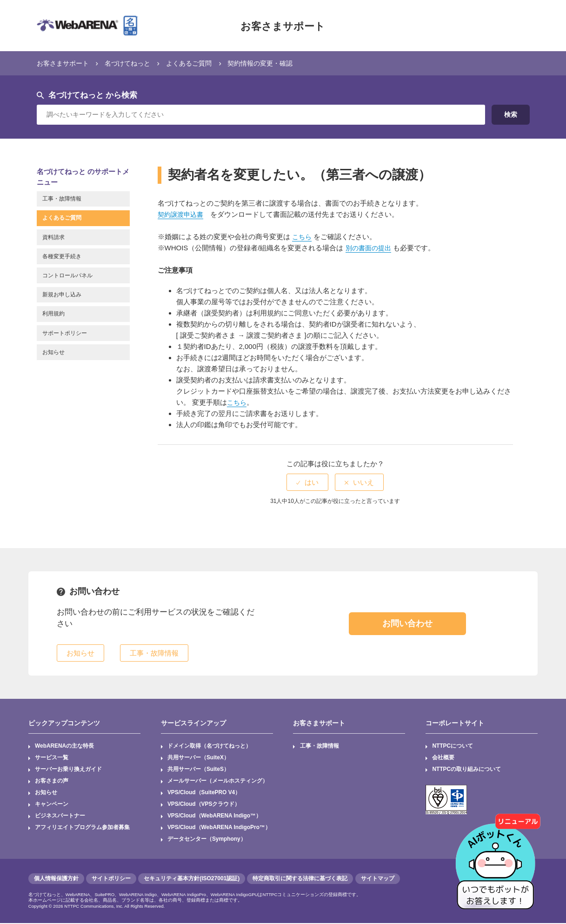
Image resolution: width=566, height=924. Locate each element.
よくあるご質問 (197, 63)
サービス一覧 (52, 758)
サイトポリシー (111, 879)
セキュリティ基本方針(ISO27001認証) (192, 879)
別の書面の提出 (370, 248)
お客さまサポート (283, 26)
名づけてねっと (133, 63)
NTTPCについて (453, 746)
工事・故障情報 (320, 746)
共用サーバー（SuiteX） (198, 758)
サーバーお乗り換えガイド (68, 770)
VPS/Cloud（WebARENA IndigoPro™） (220, 829)
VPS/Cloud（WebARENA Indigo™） (215, 817)
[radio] (307, 482)
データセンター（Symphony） (207, 840)
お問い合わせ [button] (407, 623)
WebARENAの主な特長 (65, 746)
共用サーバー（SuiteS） (198, 770)
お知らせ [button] (80, 653)
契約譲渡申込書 (182, 214)
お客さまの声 (52, 782)
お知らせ (46, 793)
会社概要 (444, 758)
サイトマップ (378, 879)
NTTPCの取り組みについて (467, 770)
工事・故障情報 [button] (154, 653)
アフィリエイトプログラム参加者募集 (82, 829)
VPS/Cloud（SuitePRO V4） (204, 793)
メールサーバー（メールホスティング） (218, 782)
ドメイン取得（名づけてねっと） (209, 746)
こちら (303, 237)
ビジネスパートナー (60, 817)
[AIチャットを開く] (499, 857)
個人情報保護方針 (56, 879)
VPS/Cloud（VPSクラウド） (204, 805)
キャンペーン (52, 805)
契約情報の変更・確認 (273, 63)
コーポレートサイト (455, 723)
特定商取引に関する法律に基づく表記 (300, 879)
